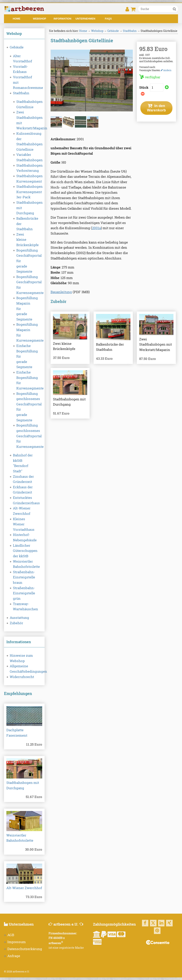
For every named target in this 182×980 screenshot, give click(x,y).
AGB (11, 935)
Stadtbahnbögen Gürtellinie (24, 104)
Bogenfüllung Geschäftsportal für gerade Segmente (24, 261)
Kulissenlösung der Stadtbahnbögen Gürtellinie (24, 142)
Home (17, 19)
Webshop (39, 19)
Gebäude (17, 47)
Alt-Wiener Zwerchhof (22, 511)
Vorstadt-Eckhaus (21, 69)
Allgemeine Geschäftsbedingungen (24, 669)
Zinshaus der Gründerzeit (23, 479)
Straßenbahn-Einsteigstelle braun (24, 577)
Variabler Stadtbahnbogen (24, 157)
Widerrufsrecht (22, 677)
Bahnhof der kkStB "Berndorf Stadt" (23, 463)
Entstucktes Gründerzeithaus (24, 500)
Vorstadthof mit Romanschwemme (24, 82)
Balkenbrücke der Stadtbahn (24, 224)
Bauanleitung (61, 292)
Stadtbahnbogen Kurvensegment (24, 179)
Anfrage (14, 956)
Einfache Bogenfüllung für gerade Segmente (24, 356)
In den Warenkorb (156, 108)
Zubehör (16, 623)
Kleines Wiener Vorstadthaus (24, 524)
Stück (144, 87)
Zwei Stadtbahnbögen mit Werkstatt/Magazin (24, 120)
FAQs (108, 19)
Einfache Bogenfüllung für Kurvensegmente (24, 380)
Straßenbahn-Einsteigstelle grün (24, 593)
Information (62, 19)
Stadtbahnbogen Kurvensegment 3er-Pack (24, 192)
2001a (96, 228)
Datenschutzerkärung (25, 949)
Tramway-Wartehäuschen (24, 607)
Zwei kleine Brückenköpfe (24, 240)
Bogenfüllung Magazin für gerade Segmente (24, 309)
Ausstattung (19, 618)
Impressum (17, 942)
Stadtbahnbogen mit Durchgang (24, 208)
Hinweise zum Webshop (21, 658)
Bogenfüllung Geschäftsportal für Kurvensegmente (24, 285)
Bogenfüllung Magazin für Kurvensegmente (24, 332)
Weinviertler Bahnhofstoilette (24, 564)
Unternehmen (85, 19)
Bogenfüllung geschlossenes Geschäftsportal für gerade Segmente (24, 407)
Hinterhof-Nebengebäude (24, 537)
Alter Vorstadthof (23, 59)
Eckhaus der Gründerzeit (23, 490)
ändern (166, 70)
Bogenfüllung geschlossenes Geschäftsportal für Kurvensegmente (24, 436)
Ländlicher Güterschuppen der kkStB (24, 551)
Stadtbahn (21, 93)
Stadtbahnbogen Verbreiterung (24, 168)
